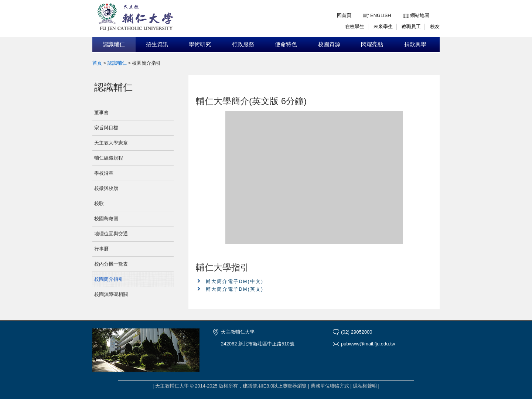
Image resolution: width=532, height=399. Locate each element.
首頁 (97, 63)
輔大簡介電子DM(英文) (235, 289)
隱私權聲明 (365, 386)
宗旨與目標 (106, 128)
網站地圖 (420, 15)
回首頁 (344, 15)
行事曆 (101, 249)
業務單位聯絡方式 (330, 386)
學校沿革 (104, 173)
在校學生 (355, 26)
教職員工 (411, 26)
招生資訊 (157, 44)
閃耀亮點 (372, 44)
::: (405, 10)
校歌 (99, 203)
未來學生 (383, 26)
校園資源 (329, 44)
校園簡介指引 (109, 279)
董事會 (101, 112)
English (381, 15)
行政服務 (243, 44)
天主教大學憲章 (111, 143)
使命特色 (286, 44)
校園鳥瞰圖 (106, 219)
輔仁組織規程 (109, 158)
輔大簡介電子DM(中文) (235, 281)
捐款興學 (415, 44)
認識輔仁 (114, 44)
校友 (435, 26)
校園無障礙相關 (111, 294)
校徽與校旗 (106, 188)
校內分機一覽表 (111, 264)
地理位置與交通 (111, 234)
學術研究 (200, 44)
